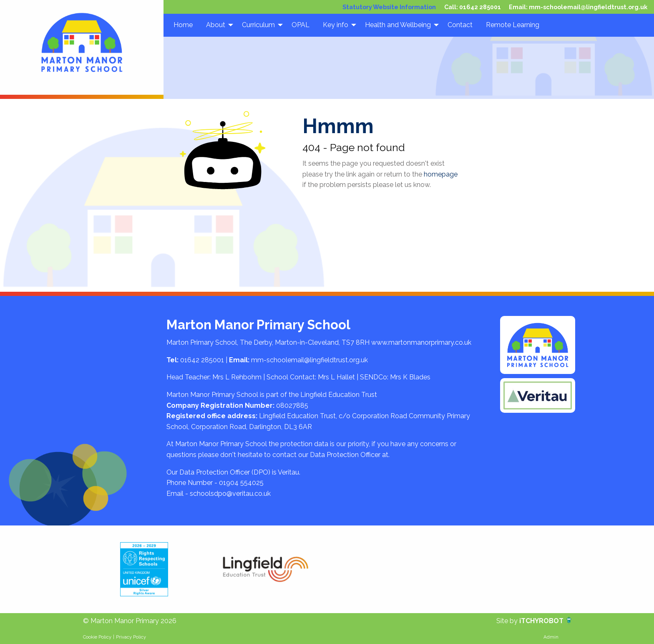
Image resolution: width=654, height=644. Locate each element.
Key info (336, 25)
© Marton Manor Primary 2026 (130, 621)
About (216, 25)
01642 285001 (480, 7)
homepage (441, 174)
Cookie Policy (97, 637)
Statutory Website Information (389, 7)
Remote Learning (513, 25)
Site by (508, 621)
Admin (551, 637)
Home (183, 25)
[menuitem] (183, 25)
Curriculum (258, 25)
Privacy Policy (131, 637)
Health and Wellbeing (398, 25)
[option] (144, 569)
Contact (460, 25)
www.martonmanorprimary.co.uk (421, 342)
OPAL (301, 25)
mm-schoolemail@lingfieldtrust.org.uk (588, 7)
